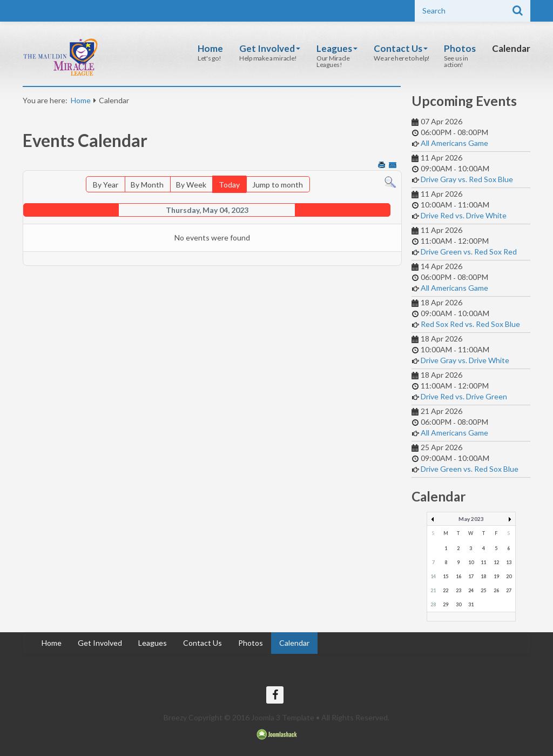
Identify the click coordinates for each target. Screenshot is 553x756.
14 (433, 576)
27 (509, 590)
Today (229, 185)
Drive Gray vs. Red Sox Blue (467, 179)
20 (509, 576)
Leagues (337, 48)
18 (483, 576)
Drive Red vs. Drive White (464, 215)
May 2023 (471, 519)
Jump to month (278, 185)
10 (471, 562)
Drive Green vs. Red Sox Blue (470, 469)
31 (471, 604)
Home (210, 48)
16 (458, 576)
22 (446, 590)
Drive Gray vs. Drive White (465, 360)
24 (471, 590)
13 (509, 562)
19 (496, 576)
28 (433, 604)
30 (458, 604)
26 (496, 590)
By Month (147, 185)
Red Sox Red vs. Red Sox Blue (470, 324)
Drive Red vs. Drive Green (464, 396)
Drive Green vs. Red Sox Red (469, 252)
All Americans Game (454, 143)
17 (471, 576)
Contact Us (401, 48)
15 (446, 576)
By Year (106, 185)
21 (433, 590)
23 (458, 590)
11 (483, 562)
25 (483, 590)
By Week (191, 185)
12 (496, 562)
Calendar (511, 48)
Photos (460, 48)
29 (446, 604)
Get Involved (270, 48)
